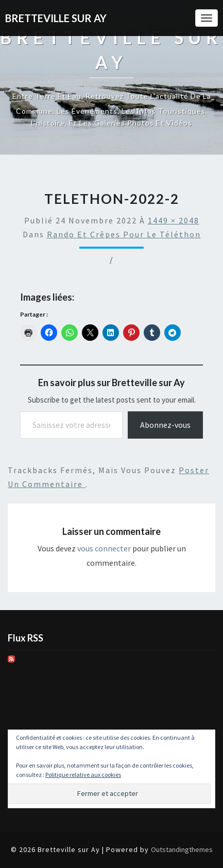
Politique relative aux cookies (83, 775)
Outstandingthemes (182, 849)
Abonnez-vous (165, 425)
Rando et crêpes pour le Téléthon (124, 234)
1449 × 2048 (174, 220)
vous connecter (104, 548)
